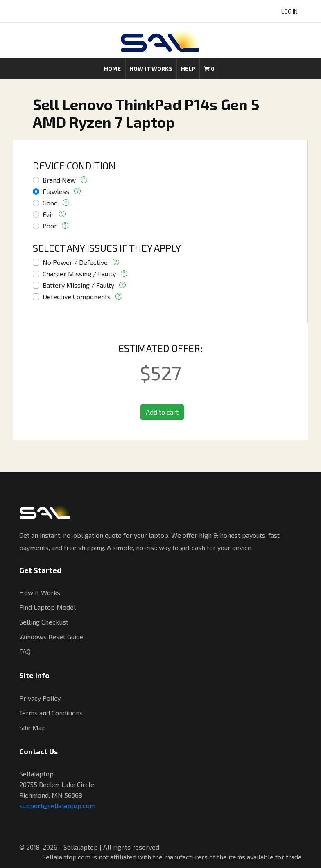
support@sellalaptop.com (57, 806)
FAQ (25, 651)
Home (112, 69)
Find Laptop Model (47, 607)
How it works (151, 69)
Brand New (59, 180)
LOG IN (289, 11)
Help (188, 69)
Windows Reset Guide (51, 637)
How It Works (40, 592)
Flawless (56, 191)
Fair (48, 214)
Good (50, 203)
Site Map (33, 727)
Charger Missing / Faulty (79, 274)
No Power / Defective (75, 262)
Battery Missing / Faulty (78, 285)
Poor (50, 226)
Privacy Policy (40, 698)
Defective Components (77, 296)
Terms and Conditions (51, 713)
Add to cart (162, 412)
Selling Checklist (44, 622)
